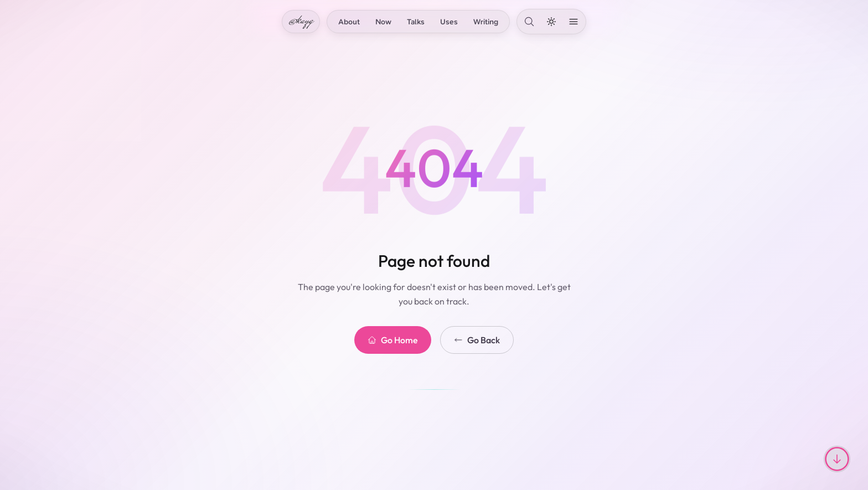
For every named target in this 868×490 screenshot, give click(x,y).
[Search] (529, 22)
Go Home (393, 340)
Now (383, 22)
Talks (416, 22)
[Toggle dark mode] (551, 22)
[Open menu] (573, 22)
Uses (449, 22)
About (349, 22)
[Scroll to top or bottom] (837, 459)
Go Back (477, 340)
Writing (486, 22)
